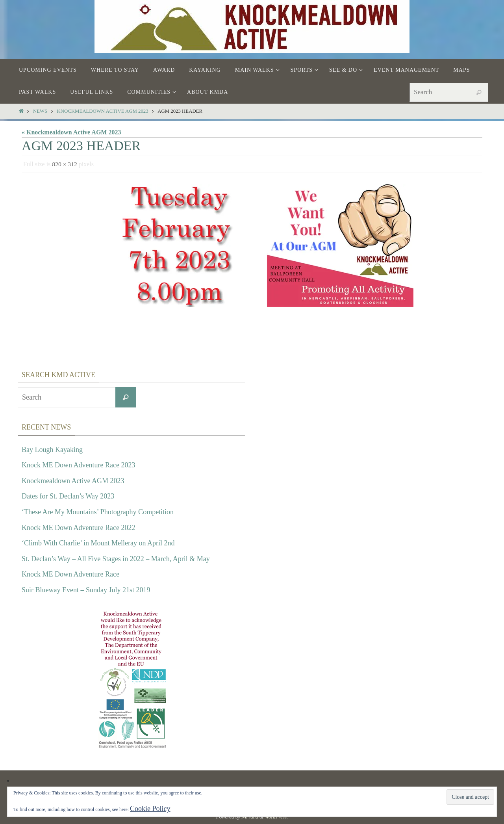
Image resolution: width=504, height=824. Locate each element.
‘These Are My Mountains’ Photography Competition (98, 512)
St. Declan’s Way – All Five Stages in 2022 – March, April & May (116, 559)
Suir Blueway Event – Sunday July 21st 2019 (86, 590)
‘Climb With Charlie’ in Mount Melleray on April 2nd (98, 543)
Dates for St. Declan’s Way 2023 (68, 496)
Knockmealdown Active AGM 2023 (103, 111)
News (40, 111)
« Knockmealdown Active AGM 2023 (71, 132)
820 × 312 (65, 164)
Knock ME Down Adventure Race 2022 (78, 528)
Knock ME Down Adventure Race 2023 (78, 465)
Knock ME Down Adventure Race (70, 574)
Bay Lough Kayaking (52, 450)
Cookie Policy (150, 809)
